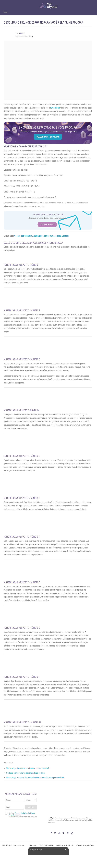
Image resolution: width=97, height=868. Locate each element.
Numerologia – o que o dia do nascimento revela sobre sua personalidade (35, 778)
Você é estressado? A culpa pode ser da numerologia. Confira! (41, 236)
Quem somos (34, 845)
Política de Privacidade (47, 845)
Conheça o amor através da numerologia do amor (26, 773)
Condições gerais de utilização (64, 845)
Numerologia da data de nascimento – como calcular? (28, 768)
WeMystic (21, 34)
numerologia (55, 108)
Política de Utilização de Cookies (85, 845)
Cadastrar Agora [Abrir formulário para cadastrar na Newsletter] (47, 224)
